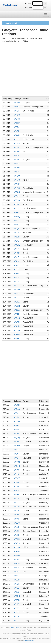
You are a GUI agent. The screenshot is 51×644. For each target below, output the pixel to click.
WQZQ (17, 438)
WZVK (17, 147)
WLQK (17, 229)
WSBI (16, 511)
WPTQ (17, 314)
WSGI (16, 490)
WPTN (17, 425)
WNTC (17, 429)
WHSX (17, 253)
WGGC (17, 221)
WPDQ (17, 176)
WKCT (17, 458)
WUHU (17, 330)
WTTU (17, 127)
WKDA (17, 450)
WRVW (17, 334)
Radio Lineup (15, 628)
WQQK (17, 192)
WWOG (17, 164)
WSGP (17, 123)
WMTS (17, 119)
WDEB (17, 600)
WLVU (17, 241)
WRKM (17, 551)
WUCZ (17, 298)
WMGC (17, 433)
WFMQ (17, 180)
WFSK (17, 111)
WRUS (17, 409)
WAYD (17, 107)
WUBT (17, 269)
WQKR (17, 539)
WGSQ (17, 216)
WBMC (17, 466)
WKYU (17, 135)
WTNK (17, 486)
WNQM (17, 543)
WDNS (17, 200)
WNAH (17, 555)
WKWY (17, 290)
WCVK (17, 160)
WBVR (17, 237)
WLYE (17, 208)
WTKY (17, 196)
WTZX (17, 442)
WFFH (17, 212)
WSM (16, 225)
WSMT (17, 478)
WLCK (17, 531)
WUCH (17, 306)
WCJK (17, 233)
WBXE (17, 204)
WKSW (17, 245)
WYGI (16, 568)
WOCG (17, 143)
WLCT (17, 281)
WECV (17, 139)
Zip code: (29, 7)
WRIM (17, 156)
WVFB (17, 273)
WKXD (17, 326)
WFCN (17, 507)
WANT (17, 249)
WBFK (17, 172)
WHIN (16, 474)
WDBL (17, 616)
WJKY (17, 482)
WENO (17, 421)
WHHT (17, 294)
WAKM (17, 462)
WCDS (17, 523)
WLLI (16, 286)
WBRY (17, 608)
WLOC (17, 499)
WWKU (17, 576)
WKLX (17, 261)
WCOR (17, 596)
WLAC (17, 604)
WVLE (17, 257)
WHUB (17, 564)
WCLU (17, 592)
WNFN (17, 322)
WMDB (17, 446)
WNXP (17, 168)
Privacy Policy (28, 641)
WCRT (17, 503)
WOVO (17, 318)
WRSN (17, 103)
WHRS (17, 188)
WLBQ (17, 612)
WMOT (17, 151)
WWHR (17, 184)
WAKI (16, 519)
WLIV (16, 454)
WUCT (17, 620)
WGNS (17, 572)
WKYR (17, 338)
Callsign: (29, 3)
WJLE (16, 277)
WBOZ (17, 310)
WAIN (16, 535)
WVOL (17, 584)
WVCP (17, 131)
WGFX (17, 302)
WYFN (17, 470)
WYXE (17, 494)
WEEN (17, 580)
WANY (17, 265)
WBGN (17, 547)
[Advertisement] (26, 70)
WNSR (17, 405)
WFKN (17, 515)
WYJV (17, 417)
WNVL (17, 527)
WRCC (17, 115)
